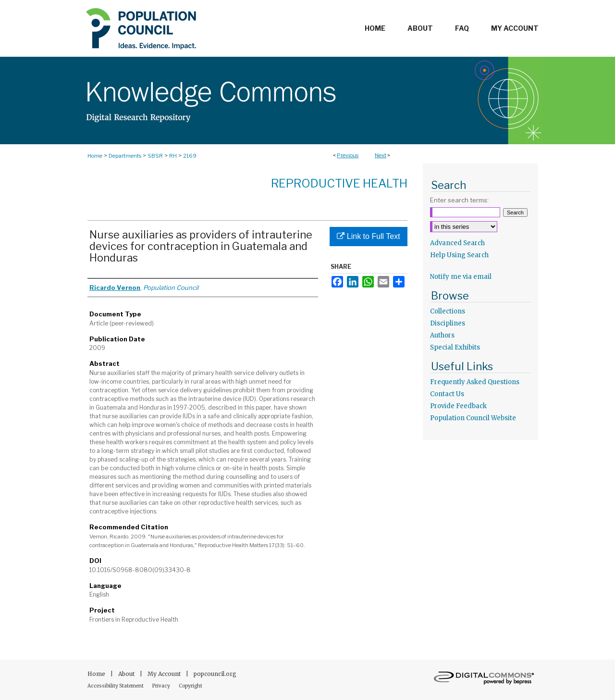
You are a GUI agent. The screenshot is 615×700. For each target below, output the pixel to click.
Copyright (191, 686)
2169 (190, 156)
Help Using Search (459, 255)
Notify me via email (461, 277)
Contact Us (447, 394)
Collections (448, 311)
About (127, 674)
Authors (442, 335)
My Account (165, 674)
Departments (125, 156)
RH (173, 156)
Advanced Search (457, 243)
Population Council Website (473, 418)
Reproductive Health (339, 183)
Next (381, 155)
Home (95, 156)
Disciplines (448, 323)
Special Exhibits (455, 347)
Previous (348, 155)
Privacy (162, 686)
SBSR (155, 156)
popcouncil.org (215, 674)
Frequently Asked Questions (475, 382)
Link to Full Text (368, 236)
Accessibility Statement (116, 686)
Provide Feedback (458, 406)
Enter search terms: (459, 200)
